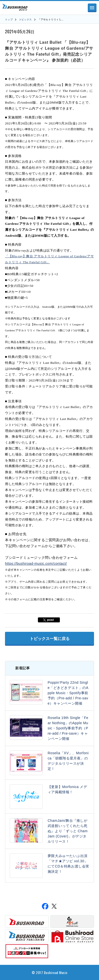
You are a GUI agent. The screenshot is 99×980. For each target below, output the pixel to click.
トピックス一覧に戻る (50, 639)
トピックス (25, 19)
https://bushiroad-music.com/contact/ (36, 564)
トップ (9, 19)
